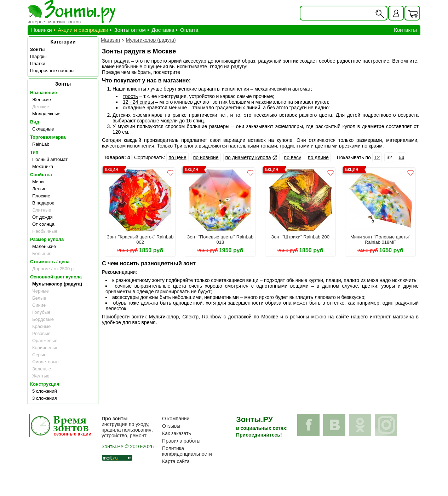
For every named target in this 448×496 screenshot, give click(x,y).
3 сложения (45, 398)
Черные (41, 291)
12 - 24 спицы (138, 102)
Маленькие (44, 246)
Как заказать (177, 433)
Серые (39, 355)
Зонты (37, 49)
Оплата (189, 30)
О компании (176, 419)
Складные (43, 129)
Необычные (45, 231)
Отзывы (171, 426)
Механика (43, 166)
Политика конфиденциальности (187, 451)
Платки (38, 64)
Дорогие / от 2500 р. (54, 269)
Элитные (42, 210)
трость (130, 96)
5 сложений (45, 391)
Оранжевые (45, 341)
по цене (177, 157)
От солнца (43, 224)
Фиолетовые (45, 362)
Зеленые (42, 369)
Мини (38, 182)
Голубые (41, 312)
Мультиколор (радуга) (57, 284)
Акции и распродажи (83, 30)
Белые (39, 298)
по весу (293, 157)
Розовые (41, 333)
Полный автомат (50, 159)
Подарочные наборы (52, 71)
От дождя (42, 217)
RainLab (41, 144)
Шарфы (38, 56)
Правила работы (181, 441)
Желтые (41, 376)
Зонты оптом (130, 30)
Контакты (405, 30)
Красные (41, 326)
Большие (42, 253)
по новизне (206, 157)
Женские (42, 100)
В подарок (43, 203)
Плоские (41, 196)
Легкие (39, 189)
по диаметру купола (248, 157)
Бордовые (43, 319)
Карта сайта (176, 461)
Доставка (163, 30)
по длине (318, 157)
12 (377, 157)
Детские (41, 107)
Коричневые (45, 348)
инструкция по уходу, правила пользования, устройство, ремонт (127, 427)
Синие (39, 305)
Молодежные (46, 114)
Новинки (42, 30)
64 (402, 157)
